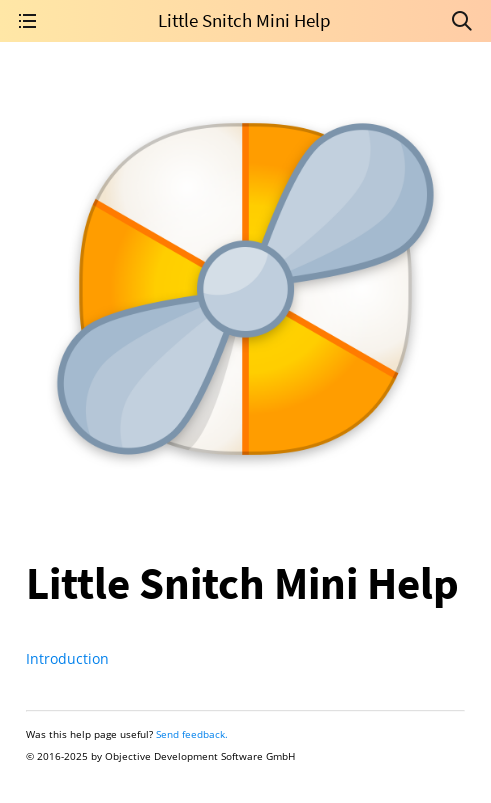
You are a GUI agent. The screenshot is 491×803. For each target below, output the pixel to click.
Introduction (67, 658)
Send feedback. (192, 734)
